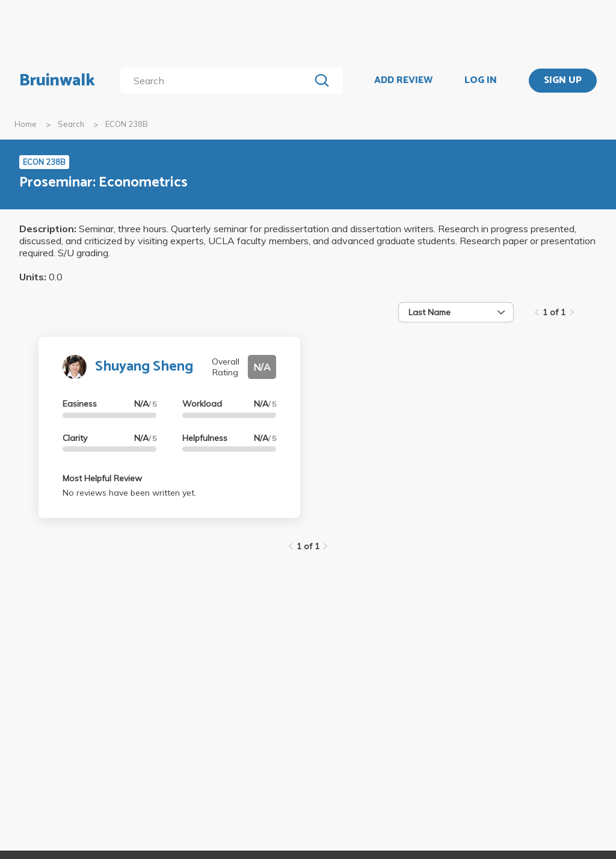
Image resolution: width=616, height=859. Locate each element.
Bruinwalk (57, 81)
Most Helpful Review (102, 478)
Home (26, 124)
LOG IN (481, 81)
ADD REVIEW (403, 81)
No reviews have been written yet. (129, 493)
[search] (217, 81)
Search (71, 124)
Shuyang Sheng (144, 367)
